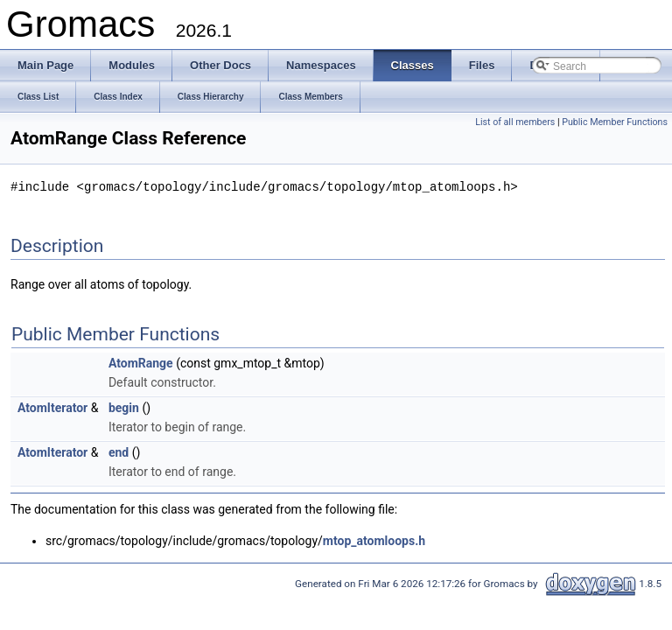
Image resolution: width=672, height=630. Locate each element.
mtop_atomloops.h (374, 540)
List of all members (515, 122)
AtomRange (141, 362)
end (119, 451)
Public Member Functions (615, 122)
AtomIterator (52, 407)
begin (124, 407)
